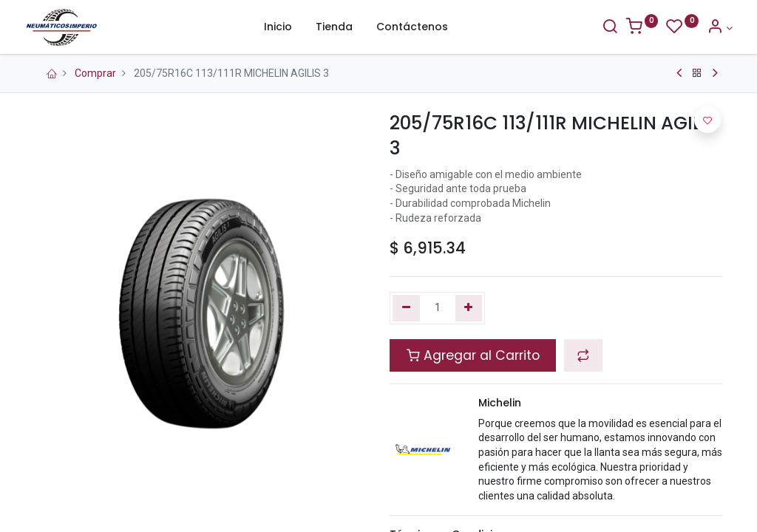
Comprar (95, 73)
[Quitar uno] (406, 308)
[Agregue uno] (469, 308)
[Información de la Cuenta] (709, 28)
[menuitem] (278, 27)
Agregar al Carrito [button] (473, 355)
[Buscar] (600, 28)
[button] (583, 355)
